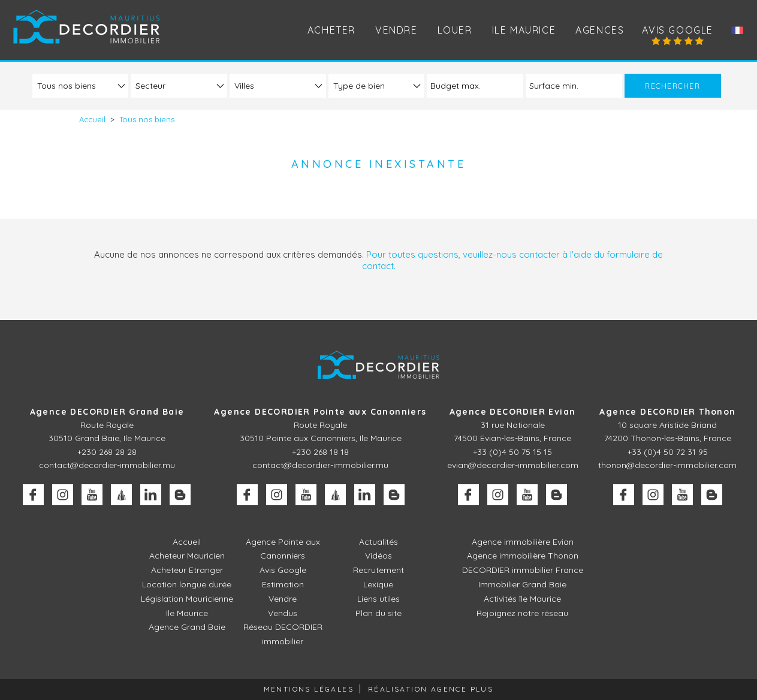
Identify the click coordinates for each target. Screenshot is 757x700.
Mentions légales (309, 689)
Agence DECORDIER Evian (513, 412)
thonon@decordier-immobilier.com (667, 465)
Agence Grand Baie (187, 627)
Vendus (283, 613)
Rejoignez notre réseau (522, 613)
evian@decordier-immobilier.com (513, 465)
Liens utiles (378, 599)
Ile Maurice (524, 30)
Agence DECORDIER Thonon (667, 412)
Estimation (283, 584)
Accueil (187, 542)
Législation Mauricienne (187, 599)
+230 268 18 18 (320, 452)
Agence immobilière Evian (523, 542)
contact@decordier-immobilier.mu (107, 465)
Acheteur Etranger (187, 570)
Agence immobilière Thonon (523, 556)
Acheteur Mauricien (187, 556)
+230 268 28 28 (107, 452)
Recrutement (378, 570)
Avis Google (678, 30)
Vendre (283, 599)
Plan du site (378, 613)
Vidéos (378, 556)
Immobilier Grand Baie (522, 584)
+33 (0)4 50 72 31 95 (668, 452)
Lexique (378, 584)
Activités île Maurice (522, 599)
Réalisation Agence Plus (431, 689)
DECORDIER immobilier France (523, 570)
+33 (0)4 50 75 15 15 (512, 452)
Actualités (378, 542)
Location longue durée (187, 584)
